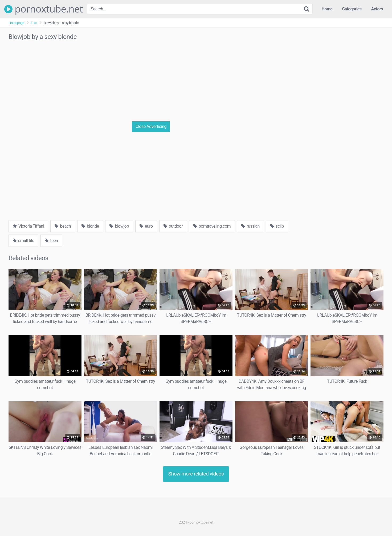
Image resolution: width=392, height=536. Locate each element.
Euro (34, 23)
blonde (90, 226)
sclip (277, 226)
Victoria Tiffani (28, 226)
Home (327, 9)
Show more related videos (196, 474)
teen (51, 241)
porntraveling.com (212, 226)
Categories (352, 9)
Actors (377, 9)
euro (146, 226)
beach (63, 226)
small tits (23, 241)
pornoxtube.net (44, 9)
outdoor (173, 226)
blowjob (119, 226)
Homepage (16, 23)
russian (250, 226)
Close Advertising (151, 126)
